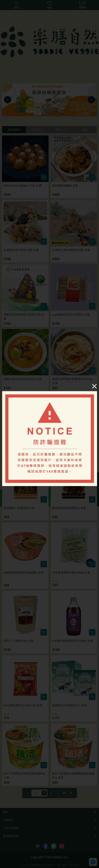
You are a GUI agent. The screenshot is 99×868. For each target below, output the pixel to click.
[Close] (94, 386)
